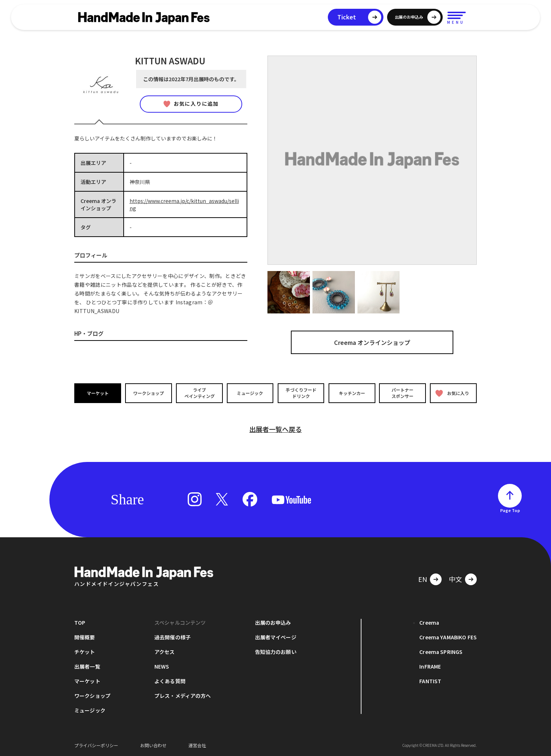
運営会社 (197, 745)
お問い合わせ (153, 745)
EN (423, 579)
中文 (456, 579)
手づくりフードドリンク (301, 393)
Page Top (510, 510)
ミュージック (250, 393)
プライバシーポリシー (96, 745)
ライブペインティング (199, 393)
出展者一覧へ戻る (275, 429)
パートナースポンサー (402, 393)
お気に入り (452, 393)
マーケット (98, 393)
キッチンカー (352, 393)
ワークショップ (149, 393)
